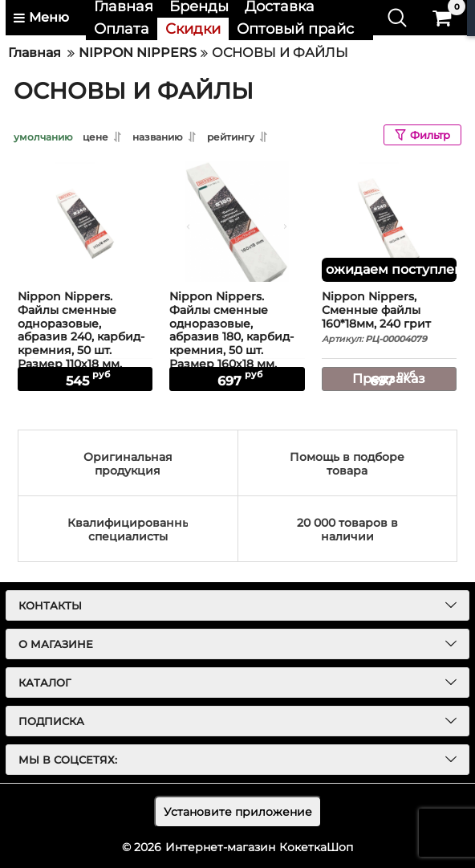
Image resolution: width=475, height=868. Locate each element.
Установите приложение (238, 812)
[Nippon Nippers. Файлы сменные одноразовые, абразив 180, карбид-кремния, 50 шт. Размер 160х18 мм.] (237, 222)
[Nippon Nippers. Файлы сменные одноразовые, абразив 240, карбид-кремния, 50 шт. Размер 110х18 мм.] (85, 222)
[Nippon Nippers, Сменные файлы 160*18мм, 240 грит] (389, 222)
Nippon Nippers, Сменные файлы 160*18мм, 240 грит (389, 318)
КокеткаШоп (316, 847)
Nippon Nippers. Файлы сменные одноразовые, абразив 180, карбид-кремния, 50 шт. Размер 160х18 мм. (237, 338)
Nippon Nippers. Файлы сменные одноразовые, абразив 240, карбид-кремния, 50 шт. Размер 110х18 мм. (85, 338)
